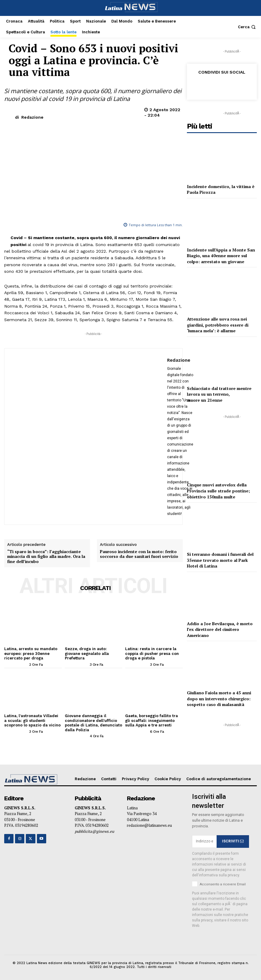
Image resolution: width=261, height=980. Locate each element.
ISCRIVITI (233, 842)
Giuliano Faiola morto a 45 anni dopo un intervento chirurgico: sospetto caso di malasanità (219, 698)
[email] (204, 842)
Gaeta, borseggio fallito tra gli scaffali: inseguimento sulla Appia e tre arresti (151, 720)
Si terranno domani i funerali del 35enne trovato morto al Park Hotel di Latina (220, 560)
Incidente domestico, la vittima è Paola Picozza (221, 189)
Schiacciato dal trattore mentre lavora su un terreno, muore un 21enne (219, 394)
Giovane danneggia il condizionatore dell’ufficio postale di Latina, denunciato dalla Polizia (93, 723)
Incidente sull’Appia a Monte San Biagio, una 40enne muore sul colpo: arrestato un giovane (221, 256)
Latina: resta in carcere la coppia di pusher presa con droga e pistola (152, 653)
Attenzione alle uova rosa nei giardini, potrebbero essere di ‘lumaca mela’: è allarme (218, 325)
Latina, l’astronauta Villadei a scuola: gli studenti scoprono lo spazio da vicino (32, 720)
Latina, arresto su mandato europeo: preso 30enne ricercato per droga (31, 653)
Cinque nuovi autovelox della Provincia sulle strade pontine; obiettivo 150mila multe (218, 491)
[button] (247, 27)
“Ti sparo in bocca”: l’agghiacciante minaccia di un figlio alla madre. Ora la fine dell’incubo (46, 557)
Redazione (32, 117)
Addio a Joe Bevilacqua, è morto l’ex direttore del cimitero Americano (220, 629)
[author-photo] (16, 664)
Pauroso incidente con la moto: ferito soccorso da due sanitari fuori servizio (139, 554)
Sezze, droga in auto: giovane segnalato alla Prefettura (87, 653)
